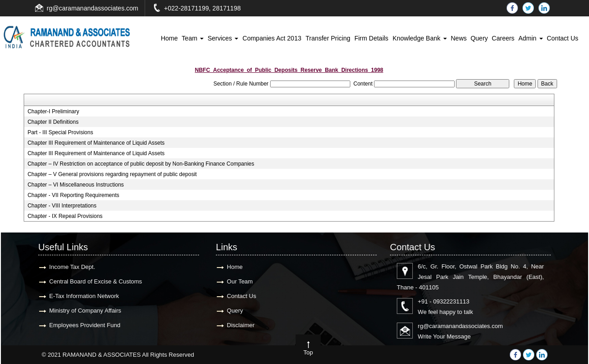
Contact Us (562, 38)
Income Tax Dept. (66, 267)
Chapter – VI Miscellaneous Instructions (75, 185)
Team (193, 38)
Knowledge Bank (420, 38)
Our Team (233, 281)
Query (479, 38)
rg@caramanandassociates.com (93, 8)
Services (223, 38)
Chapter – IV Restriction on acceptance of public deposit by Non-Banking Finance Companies (141, 164)
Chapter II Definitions (53, 122)
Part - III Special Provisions (60, 132)
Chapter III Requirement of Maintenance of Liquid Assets (96, 143)
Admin (531, 38)
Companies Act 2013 (272, 38)
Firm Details (371, 38)
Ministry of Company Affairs (79, 311)
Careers (503, 38)
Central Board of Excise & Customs (89, 281)
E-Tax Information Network (78, 296)
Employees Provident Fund (78, 325)
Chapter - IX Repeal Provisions (65, 216)
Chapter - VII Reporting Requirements (73, 195)
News (458, 38)
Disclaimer (234, 325)
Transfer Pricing (328, 38)
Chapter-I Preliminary (53, 111)
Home (169, 38)
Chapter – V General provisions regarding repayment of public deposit (112, 174)
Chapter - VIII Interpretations (62, 206)
